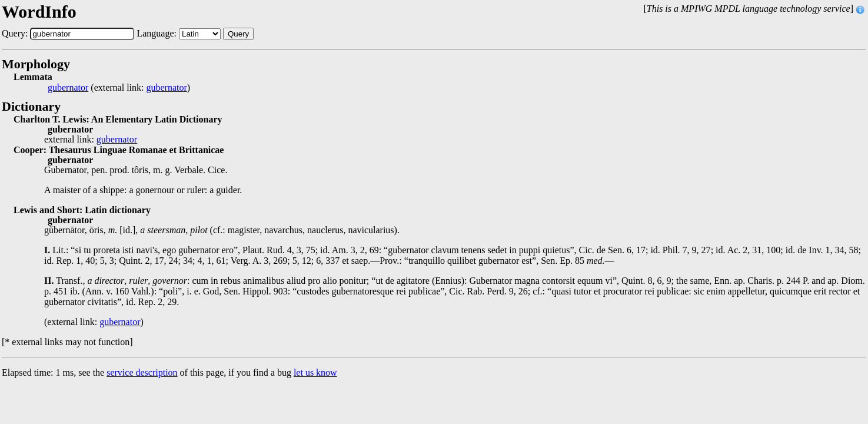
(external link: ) (119, 88)
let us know (315, 372)
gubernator (68, 88)
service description (142, 372)
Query (238, 34)
